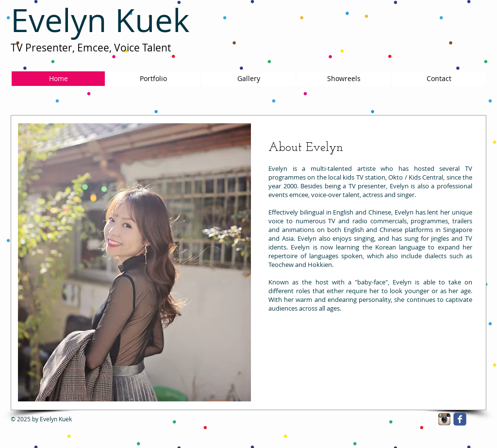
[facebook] (460, 419)
